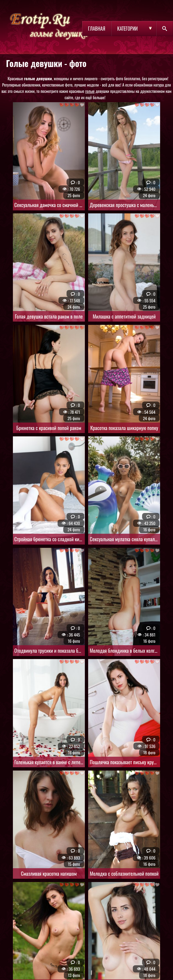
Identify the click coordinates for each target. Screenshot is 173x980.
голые (90, 91)
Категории (127, 29)
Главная (97, 29)
